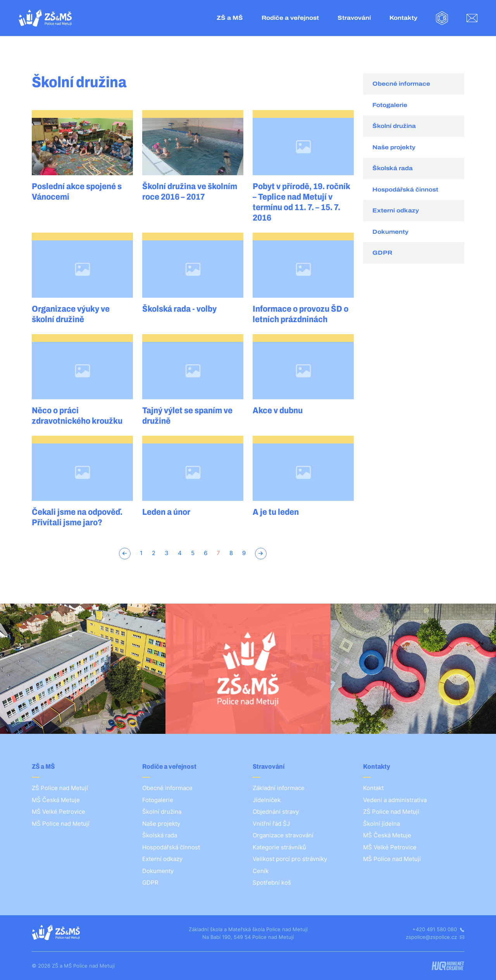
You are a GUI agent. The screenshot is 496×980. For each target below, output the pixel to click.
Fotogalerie (390, 105)
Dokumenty (390, 232)
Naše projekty (394, 147)
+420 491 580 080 (438, 929)
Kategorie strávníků (279, 847)
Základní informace (279, 788)
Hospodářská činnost (405, 190)
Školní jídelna (381, 824)
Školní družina (394, 126)
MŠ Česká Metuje (56, 800)
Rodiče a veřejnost (290, 18)
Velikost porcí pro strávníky (290, 859)
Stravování (354, 18)
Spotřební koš (272, 883)
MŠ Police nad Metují (61, 824)
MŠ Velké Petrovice (59, 812)
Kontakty (403, 18)
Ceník (261, 871)
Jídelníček (267, 800)
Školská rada (393, 168)
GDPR (382, 253)
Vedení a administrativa (395, 800)
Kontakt (373, 788)
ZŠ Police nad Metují (60, 788)
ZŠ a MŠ (230, 18)
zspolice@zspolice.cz (435, 937)
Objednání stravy (276, 812)
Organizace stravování (283, 835)
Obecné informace (401, 84)
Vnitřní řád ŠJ (271, 824)
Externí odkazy (396, 210)
